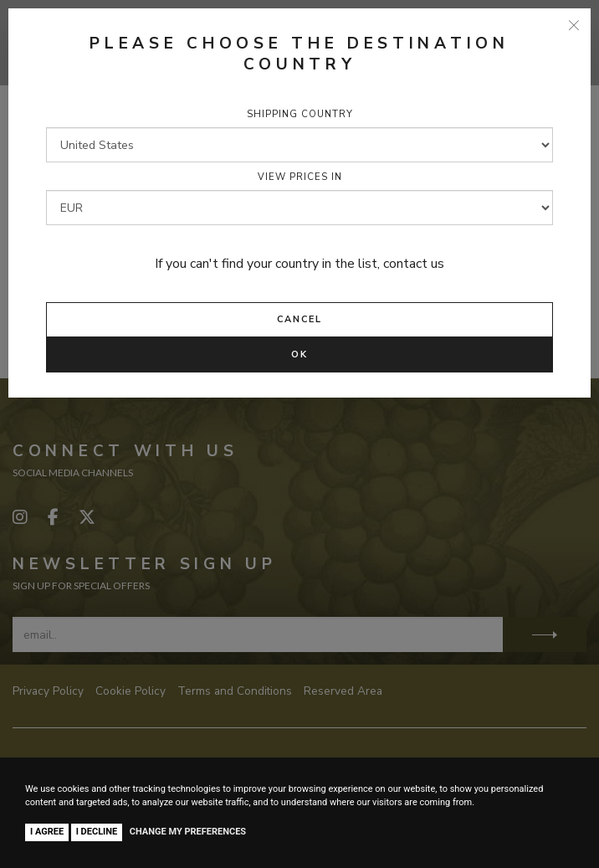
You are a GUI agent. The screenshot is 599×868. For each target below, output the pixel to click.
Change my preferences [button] (188, 832)
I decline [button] (97, 832)
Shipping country (300, 114)
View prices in (300, 177)
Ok (299, 354)
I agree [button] (47, 832)
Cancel (299, 319)
